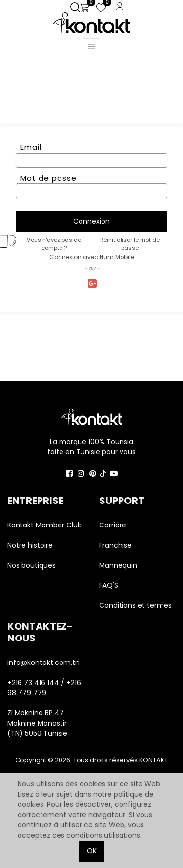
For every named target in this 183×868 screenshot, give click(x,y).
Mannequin (119, 565)
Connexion (91, 221)
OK (92, 851)
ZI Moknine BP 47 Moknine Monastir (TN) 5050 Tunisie (37, 723)
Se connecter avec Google (91, 284)
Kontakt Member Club (45, 525)
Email (31, 147)
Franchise (115, 545)
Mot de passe (49, 178)
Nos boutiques (31, 565)
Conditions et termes (135, 605)
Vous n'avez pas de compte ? (54, 244)
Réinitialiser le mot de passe (130, 244)
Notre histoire (30, 545)
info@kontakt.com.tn (44, 662)
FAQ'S (109, 585)
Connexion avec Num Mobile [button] (92, 257)
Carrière (113, 525)
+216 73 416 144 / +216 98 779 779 (44, 688)
